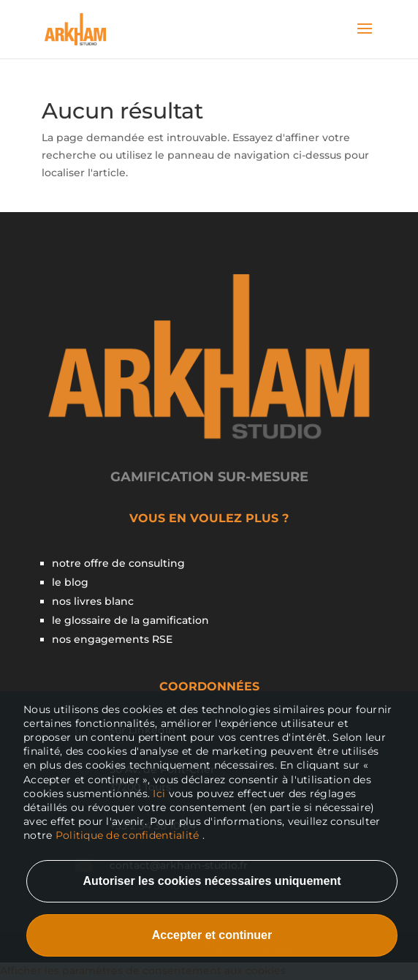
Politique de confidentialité (128, 835)
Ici (160, 794)
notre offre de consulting (118, 563)
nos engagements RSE (112, 639)
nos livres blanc (93, 601)
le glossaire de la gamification (130, 620)
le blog (70, 582)
